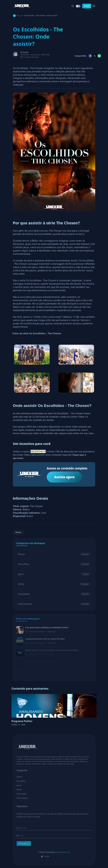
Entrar (87, 6)
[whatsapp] (99, 56)
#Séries (18, 532)
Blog (18, 16)
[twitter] (95, 56)
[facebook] (90, 56)
